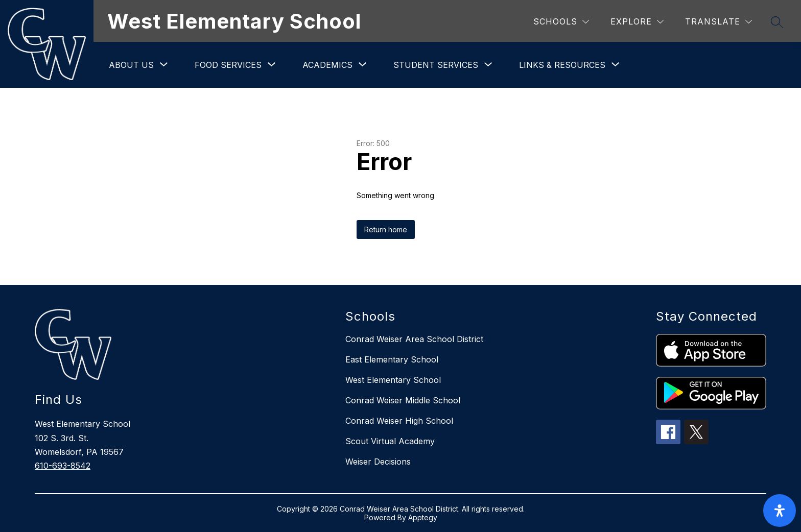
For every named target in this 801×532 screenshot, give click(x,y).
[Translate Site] (718, 22)
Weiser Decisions (378, 462)
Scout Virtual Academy (390, 441)
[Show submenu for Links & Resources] (562, 65)
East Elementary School (392, 359)
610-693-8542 (63, 466)
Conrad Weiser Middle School (403, 400)
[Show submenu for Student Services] (436, 65)
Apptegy (423, 517)
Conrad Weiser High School (399, 421)
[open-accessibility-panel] (780, 511)
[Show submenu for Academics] (327, 65)
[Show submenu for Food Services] (228, 65)
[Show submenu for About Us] (131, 65)
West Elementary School (393, 380)
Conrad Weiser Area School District (414, 339)
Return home (386, 229)
